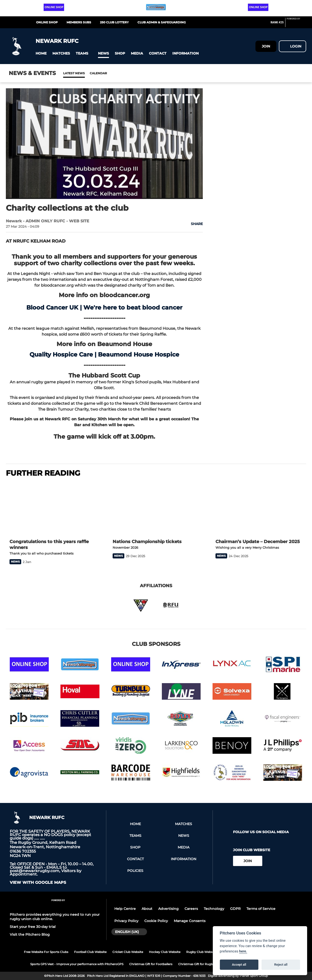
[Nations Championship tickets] (156, 509)
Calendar (86, 73)
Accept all (239, 965)
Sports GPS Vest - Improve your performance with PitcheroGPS (77, 964)
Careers (191, 909)
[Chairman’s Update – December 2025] (259, 509)
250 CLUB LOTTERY (114, 22)
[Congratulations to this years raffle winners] (53, 509)
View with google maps (38, 883)
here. (243, 951)
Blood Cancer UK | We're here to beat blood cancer (104, 307)
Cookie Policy (156, 921)
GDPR (235, 909)
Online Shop (47, 22)
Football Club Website (90, 952)
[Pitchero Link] (296, 24)
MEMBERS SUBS (79, 22)
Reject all (281, 965)
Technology (214, 909)
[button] (41, 53)
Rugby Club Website (201, 952)
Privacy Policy (126, 921)
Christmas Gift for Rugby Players (202, 964)
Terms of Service (261, 909)
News (68, 73)
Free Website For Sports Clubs (46, 952)
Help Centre (125, 909)
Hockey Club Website (165, 952)
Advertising (168, 909)
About (147, 909)
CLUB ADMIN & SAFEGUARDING (162, 22)
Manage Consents (190, 921)
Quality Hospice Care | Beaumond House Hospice (104, 354)
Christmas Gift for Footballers (151, 964)
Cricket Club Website (128, 952)
